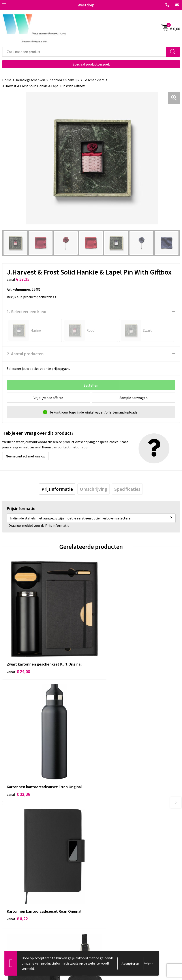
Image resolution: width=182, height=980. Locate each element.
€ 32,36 (107, 656)
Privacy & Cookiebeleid (110, 922)
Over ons (100, 846)
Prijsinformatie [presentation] (57, 489)
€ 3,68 (106, 771)
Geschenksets (94, 80)
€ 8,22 (17, 765)
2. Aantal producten (25, 354)
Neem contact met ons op (25, 456)
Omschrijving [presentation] (94, 489)
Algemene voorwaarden (111, 915)
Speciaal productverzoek (91, 64)
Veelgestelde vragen (108, 853)
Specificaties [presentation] (127, 489)
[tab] (57, 489)
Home (7, 80)
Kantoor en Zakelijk (64, 80)
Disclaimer (101, 928)
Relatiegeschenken (30, 80)
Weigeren (149, 963)
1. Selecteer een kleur (27, 311)
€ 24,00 (18, 656)
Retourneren (12, 922)
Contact (8, 915)
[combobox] (84, 52)
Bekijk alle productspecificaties (32, 297)
